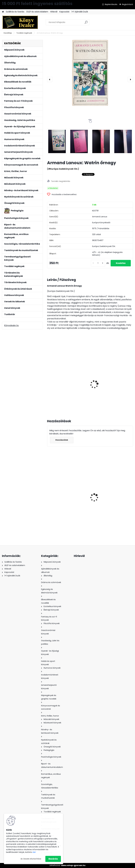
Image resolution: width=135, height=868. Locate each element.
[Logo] (20, 22)
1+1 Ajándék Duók (80, 12)
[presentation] (50, 79)
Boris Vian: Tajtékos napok (118, 380)
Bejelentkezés (111, 4)
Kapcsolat (64, 12)
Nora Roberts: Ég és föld (117, 498)
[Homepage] (3, 12)
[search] (86, 23)
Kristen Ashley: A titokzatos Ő (57, 499)
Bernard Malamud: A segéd (89, 380)
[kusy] (98, 263)
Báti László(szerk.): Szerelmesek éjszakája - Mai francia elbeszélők (61, 383)
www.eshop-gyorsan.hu (73, 865)
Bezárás (53, 859)
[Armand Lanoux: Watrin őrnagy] (90, 73)
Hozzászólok (62, 440)
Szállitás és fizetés (15, 12)
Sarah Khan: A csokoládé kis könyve (89, 493)
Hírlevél (54, 12)
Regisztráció (127, 4)
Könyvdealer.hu (11, 325)
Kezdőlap (8, 33)
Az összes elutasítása (31, 859)
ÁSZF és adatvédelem (37, 12)
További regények (24, 33)
